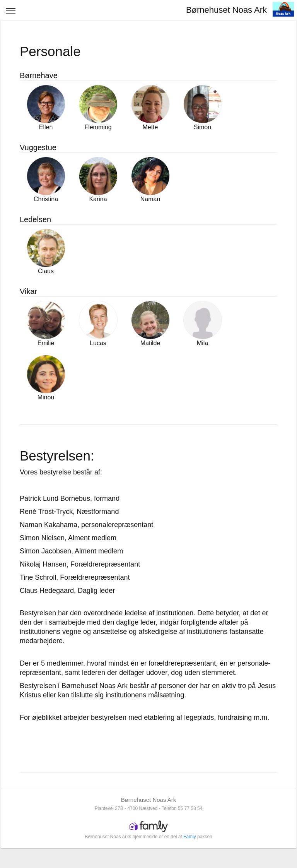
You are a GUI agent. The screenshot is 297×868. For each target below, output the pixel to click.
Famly (190, 837)
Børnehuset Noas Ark (226, 10)
